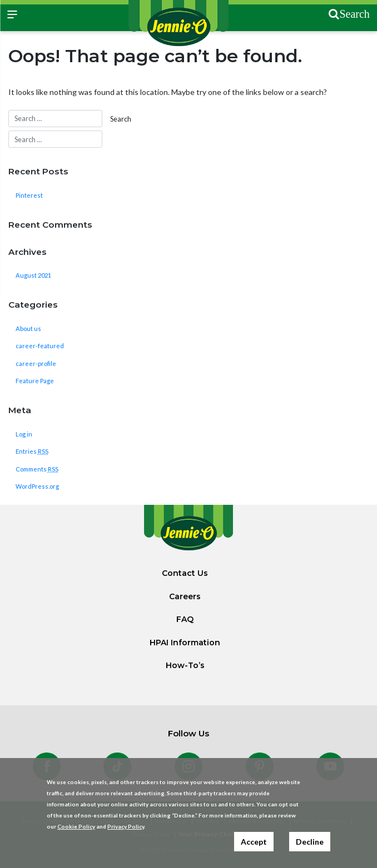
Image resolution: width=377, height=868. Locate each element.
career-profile (36, 363)
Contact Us (185, 573)
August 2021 (33, 275)
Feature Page (35, 381)
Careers (185, 596)
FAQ (185, 619)
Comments (37, 469)
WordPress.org (37, 486)
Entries (32, 451)
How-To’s (185, 665)
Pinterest (29, 195)
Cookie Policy (76, 826)
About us (28, 328)
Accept (254, 842)
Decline (310, 842)
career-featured (40, 346)
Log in (24, 434)
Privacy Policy (126, 826)
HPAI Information (185, 643)
